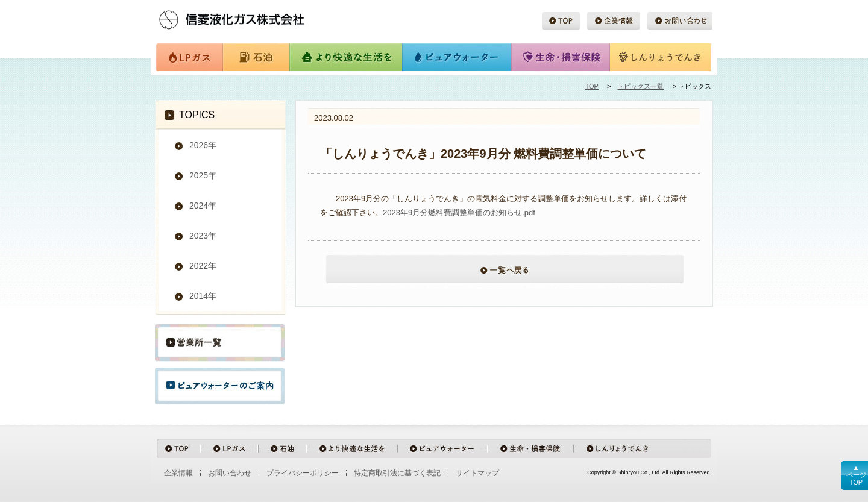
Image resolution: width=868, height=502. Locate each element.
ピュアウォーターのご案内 (220, 386)
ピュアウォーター (457, 58)
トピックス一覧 (640, 86)
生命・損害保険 (560, 58)
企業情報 (614, 21)
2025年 (203, 175)
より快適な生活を (346, 58)
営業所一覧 (220, 343)
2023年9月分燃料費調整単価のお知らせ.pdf (459, 212)
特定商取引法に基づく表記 (397, 473)
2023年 (203, 236)
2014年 (203, 296)
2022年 (203, 266)
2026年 (203, 145)
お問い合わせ (680, 21)
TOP (561, 21)
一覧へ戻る (504, 276)
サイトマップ (477, 473)
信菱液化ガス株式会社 (250, 18)
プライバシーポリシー (303, 473)
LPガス (189, 58)
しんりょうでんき (661, 58)
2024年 (203, 206)
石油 (256, 58)
